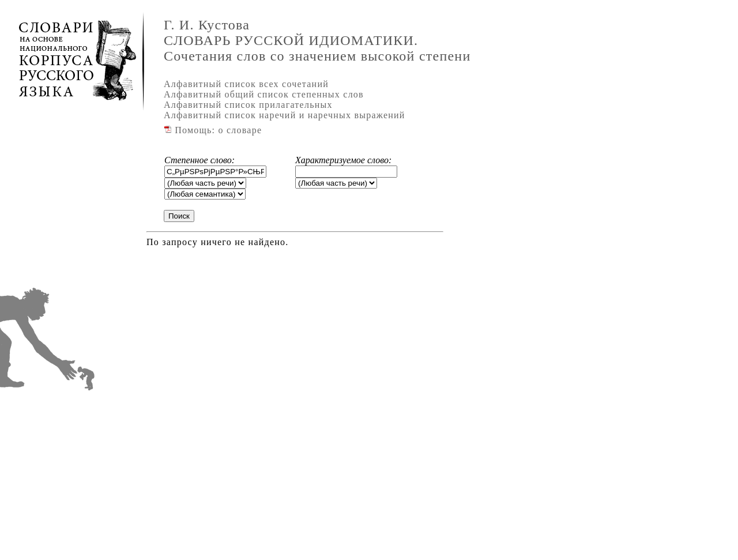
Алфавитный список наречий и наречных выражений (285, 115)
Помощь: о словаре (213, 130)
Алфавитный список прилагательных (248, 105)
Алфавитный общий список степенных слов (264, 94)
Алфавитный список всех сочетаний (246, 84)
